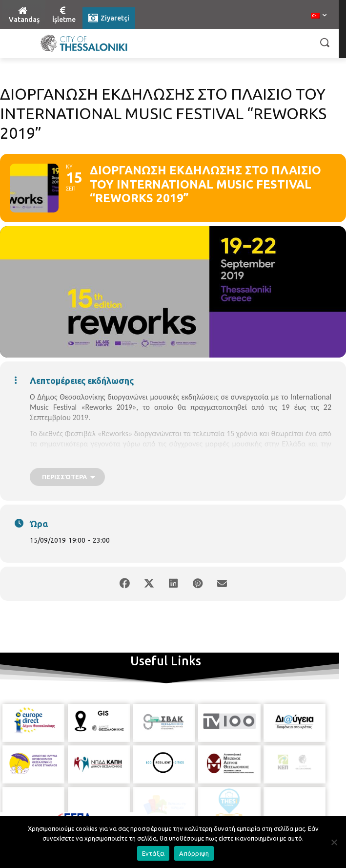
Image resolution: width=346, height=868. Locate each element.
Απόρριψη (194, 853)
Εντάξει (153, 853)
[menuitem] (319, 16)
